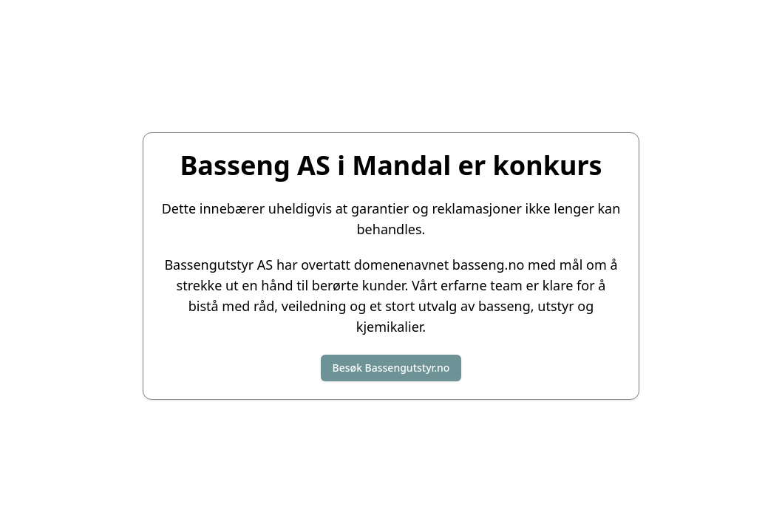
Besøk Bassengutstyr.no (391, 368)
